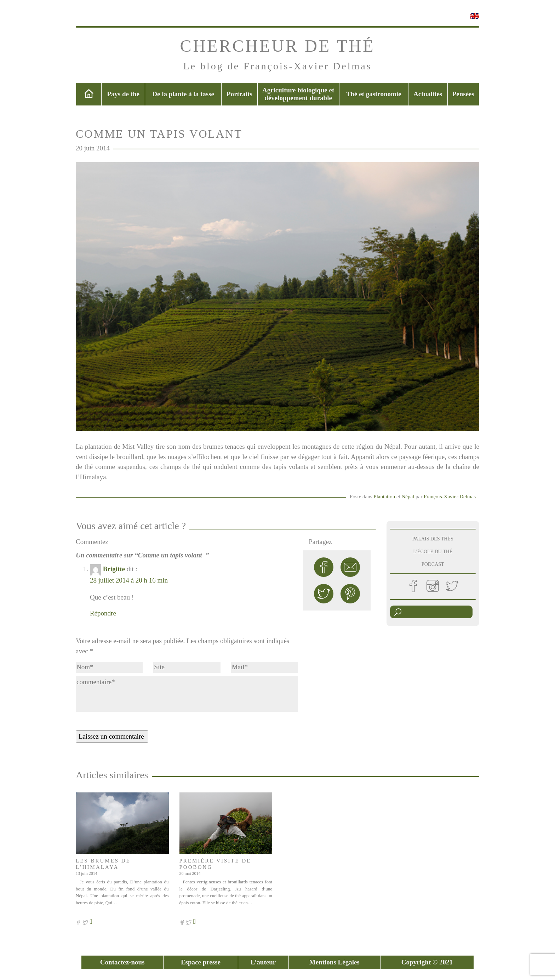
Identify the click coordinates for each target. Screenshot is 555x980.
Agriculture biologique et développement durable (298, 94)
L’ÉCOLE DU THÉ (433, 552)
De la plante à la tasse (183, 94)
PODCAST (433, 564)
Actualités (428, 94)
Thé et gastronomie (374, 94)
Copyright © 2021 (427, 962)
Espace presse (201, 962)
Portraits (239, 94)
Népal (408, 497)
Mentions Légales (334, 962)
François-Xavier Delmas (450, 497)
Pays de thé (123, 94)
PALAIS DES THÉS (433, 539)
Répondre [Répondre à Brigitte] (103, 613)
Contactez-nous (122, 962)
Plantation (384, 497)
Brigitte (114, 569)
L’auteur (263, 962)
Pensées (463, 94)
